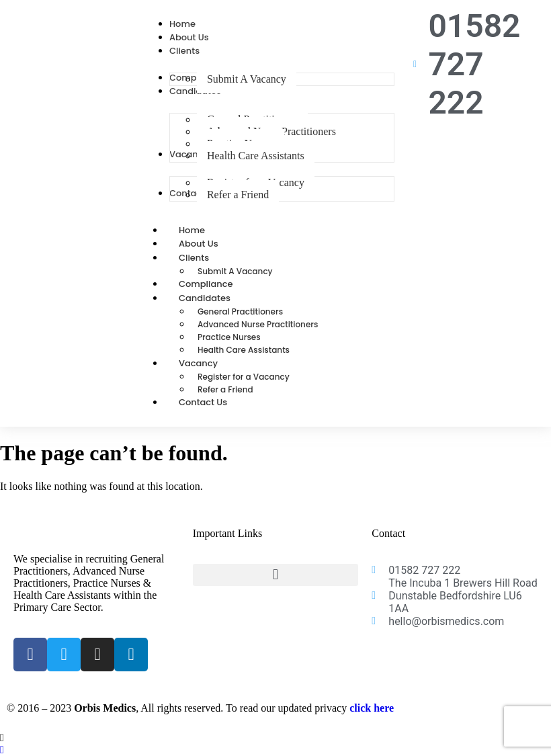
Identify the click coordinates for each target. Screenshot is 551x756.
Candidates (219, 298)
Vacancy (213, 363)
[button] (276, 575)
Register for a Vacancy (244, 377)
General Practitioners (240, 311)
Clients (209, 258)
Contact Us (203, 402)
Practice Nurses (229, 337)
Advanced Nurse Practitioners (258, 324)
